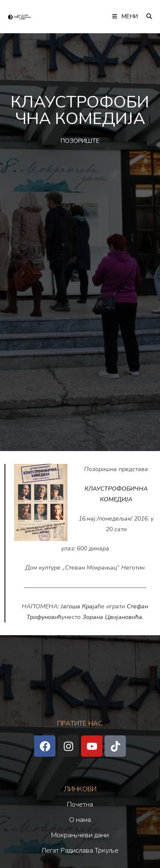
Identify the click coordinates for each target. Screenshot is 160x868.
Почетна (80, 804)
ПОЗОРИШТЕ (80, 141)
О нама (80, 820)
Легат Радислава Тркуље (80, 851)
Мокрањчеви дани (80, 835)
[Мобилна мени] (126, 17)
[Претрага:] (146, 17)
